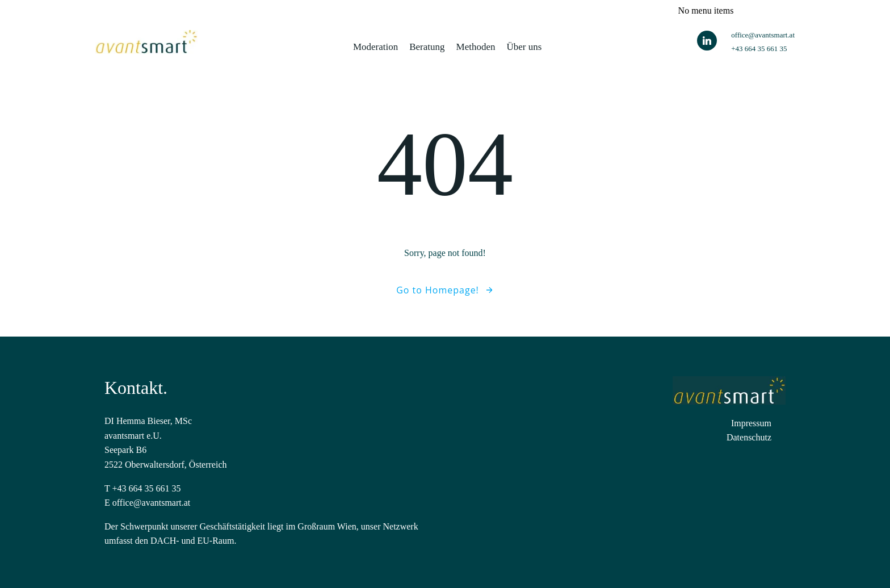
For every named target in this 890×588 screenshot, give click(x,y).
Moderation (375, 47)
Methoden (476, 47)
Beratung (427, 47)
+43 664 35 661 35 (146, 488)
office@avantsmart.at (152, 503)
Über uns (524, 47)
